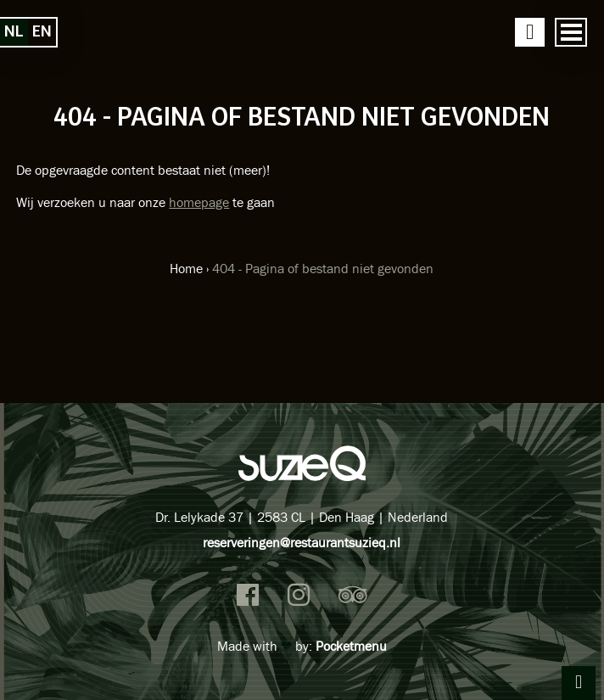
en (42, 32)
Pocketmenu (351, 646)
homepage (199, 202)
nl (14, 32)
